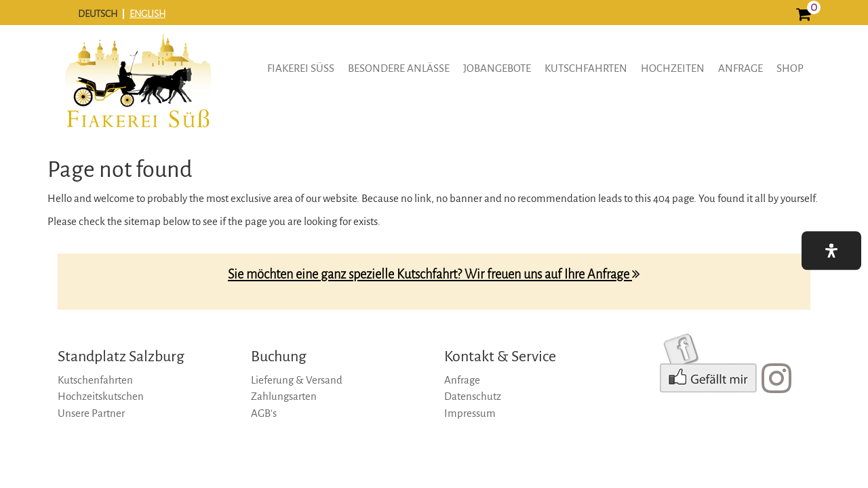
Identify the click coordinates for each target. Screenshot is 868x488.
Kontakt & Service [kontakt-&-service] (500, 357)
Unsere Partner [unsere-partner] (91, 413)
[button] (831, 250)
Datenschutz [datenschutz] (473, 396)
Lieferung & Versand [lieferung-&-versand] (297, 380)
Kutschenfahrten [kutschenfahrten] (95, 380)
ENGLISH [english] (147, 14)
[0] (803, 16)
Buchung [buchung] (279, 357)
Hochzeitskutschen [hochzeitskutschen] (101, 396)
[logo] (138, 91)
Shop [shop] (790, 68)
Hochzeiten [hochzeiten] (673, 68)
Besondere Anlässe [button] (399, 68)
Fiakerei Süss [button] (301, 68)
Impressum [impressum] (470, 413)
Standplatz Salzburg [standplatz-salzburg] (121, 357)
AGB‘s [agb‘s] (264, 413)
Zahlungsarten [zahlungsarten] (284, 396)
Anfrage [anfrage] (741, 68)
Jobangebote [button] (497, 68)
